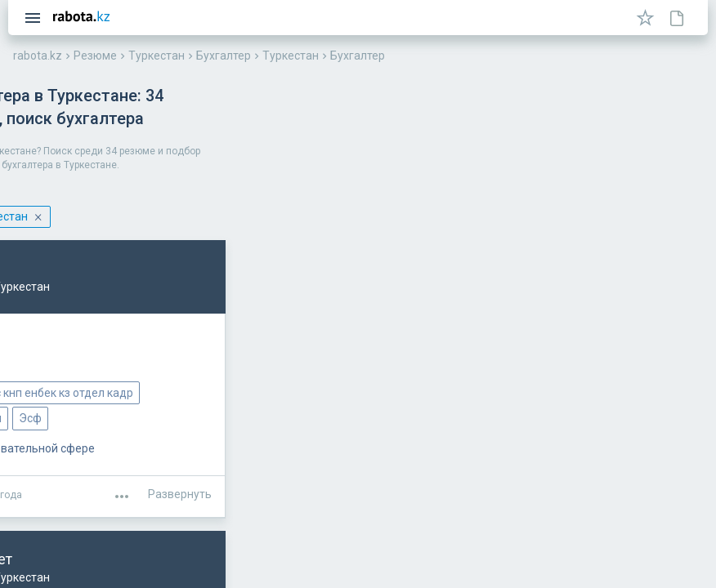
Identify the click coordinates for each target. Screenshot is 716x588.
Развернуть (657, 469)
